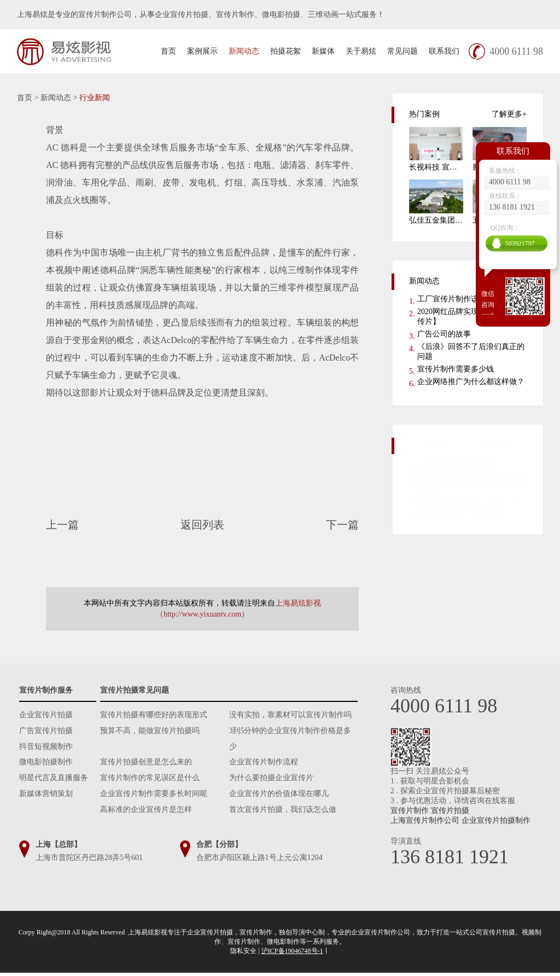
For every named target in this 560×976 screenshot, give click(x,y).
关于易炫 (361, 51)
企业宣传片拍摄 (46, 715)
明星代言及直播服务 (54, 781)
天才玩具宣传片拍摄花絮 (459, 512)
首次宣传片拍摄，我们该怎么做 (283, 814)
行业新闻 (95, 98)
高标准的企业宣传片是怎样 (146, 814)
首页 (168, 51)
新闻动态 (244, 51)
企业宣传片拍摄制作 (496, 820)
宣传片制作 (410, 811)
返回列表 (202, 525)
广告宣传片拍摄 (46, 732)
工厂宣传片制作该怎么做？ (463, 299)
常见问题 (402, 51)
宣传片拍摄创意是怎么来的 (146, 765)
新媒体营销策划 (46, 797)
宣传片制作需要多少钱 (456, 369)
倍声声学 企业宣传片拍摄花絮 (468, 499)
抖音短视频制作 (46, 748)
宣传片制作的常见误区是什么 (150, 781)
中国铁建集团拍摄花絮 (456, 464)
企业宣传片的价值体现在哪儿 (279, 797)
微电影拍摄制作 (46, 765)
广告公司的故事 (444, 334)
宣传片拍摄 (450, 811)
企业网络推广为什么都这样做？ (471, 382)
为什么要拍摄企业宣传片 (271, 781)
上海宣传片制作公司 (425, 820)
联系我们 (444, 51)
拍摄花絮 (285, 51)
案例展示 (202, 51)
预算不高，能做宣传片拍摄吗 (150, 732)
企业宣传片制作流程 (264, 765)
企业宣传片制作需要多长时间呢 (154, 797)
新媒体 (323, 51)
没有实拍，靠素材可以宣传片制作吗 (290, 715)
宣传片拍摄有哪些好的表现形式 (154, 715)
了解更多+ (509, 114)
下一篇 (322, 525)
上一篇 (83, 525)
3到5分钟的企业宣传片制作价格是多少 (290, 740)
